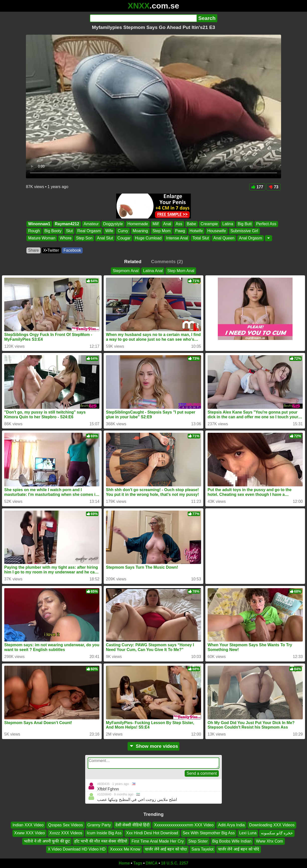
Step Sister (198, 841)
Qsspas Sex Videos (65, 825)
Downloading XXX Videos (272, 825)
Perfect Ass (266, 224)
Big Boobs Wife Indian (232, 841)
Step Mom (162, 231)
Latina (228, 224)
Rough (34, 231)
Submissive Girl (244, 231)
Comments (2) (167, 262)
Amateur (91, 224)
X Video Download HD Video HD (77, 849)
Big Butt (245, 224)
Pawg (180, 231)
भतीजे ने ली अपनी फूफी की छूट (47, 841)
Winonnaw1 (39, 224)
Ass (179, 224)
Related (133, 262)
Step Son (84, 238)
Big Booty (53, 231)
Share (34, 250)
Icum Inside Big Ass (104, 833)
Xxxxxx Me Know (125, 849)
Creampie (209, 224)
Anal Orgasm (251, 238)
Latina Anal (153, 271)
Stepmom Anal (126, 271)
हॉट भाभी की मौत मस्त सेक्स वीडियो (101, 841)
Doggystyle (113, 224)
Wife (109, 231)
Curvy (123, 231)
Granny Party (99, 825)
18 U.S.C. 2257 (175, 863)
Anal (167, 224)
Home (124, 863)
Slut (70, 231)
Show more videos (154, 746)
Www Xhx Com (269, 841)
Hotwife (196, 231)
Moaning (140, 231)
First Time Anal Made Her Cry (158, 841)
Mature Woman (42, 238)
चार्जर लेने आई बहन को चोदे (239, 849)
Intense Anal (177, 238)
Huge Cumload (148, 238)
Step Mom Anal (181, 271)
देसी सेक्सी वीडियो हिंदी (132, 825)
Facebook (72, 250)
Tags (138, 863)
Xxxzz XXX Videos (66, 833)
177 (257, 187)
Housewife (217, 231)
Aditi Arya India (231, 825)
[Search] (143, 18)
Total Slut (201, 238)
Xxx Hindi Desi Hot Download (152, 833)
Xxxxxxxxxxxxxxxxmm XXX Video (184, 825)
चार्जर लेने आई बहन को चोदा (166, 849)
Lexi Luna (248, 833)
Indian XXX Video (28, 825)
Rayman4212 (67, 224)
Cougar (124, 238)
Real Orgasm (89, 231)
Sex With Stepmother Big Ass (209, 833)
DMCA (152, 863)
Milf (156, 224)
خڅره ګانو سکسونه (277, 833)
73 (273, 187)
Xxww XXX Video (30, 833)
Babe (192, 224)
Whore (66, 238)
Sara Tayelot (202, 849)
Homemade (138, 224)
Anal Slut (105, 238)
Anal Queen (224, 238)
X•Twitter (51, 250)
